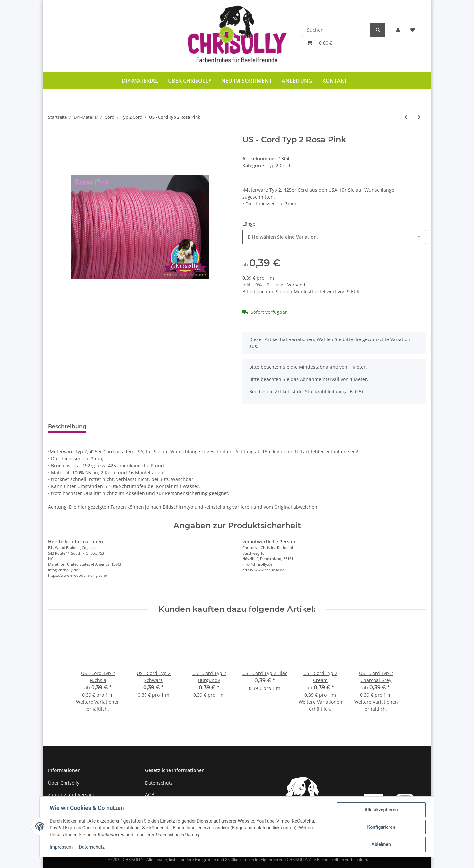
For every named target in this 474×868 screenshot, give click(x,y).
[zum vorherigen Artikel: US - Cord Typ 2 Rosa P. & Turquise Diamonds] (406, 117)
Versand (296, 285)
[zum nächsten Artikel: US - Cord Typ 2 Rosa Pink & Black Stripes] (419, 117)
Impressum (62, 848)
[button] (398, 30)
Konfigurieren (380, 827)
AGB (150, 794)
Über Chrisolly (190, 81)
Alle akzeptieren (380, 810)
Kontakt (335, 81)
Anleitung (297, 81)
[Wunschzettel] (413, 30)
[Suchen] (336, 30)
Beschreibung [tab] (67, 427)
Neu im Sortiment (247, 81)
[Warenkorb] (320, 43)
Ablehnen (380, 845)
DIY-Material (140, 81)
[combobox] (334, 237)
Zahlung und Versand (72, 794)
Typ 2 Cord (278, 165)
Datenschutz (159, 783)
